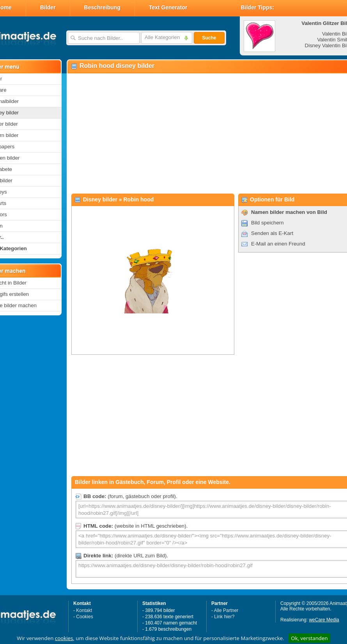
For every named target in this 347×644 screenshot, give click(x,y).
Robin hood (139, 199)
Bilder (48, 7)
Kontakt (84, 610)
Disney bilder (100, 199)
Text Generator (168, 7)
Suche (209, 38)
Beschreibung (102, 7)
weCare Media (324, 620)
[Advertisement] (200, 133)
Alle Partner (226, 610)
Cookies (84, 617)
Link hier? (224, 617)
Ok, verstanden (309, 638)
